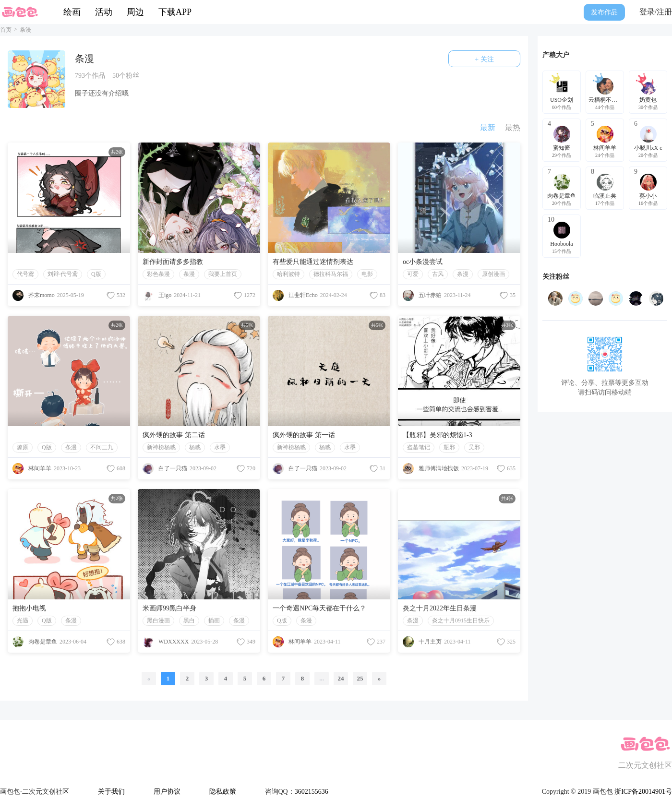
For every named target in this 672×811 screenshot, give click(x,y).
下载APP (175, 12)
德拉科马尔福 (331, 274)
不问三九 (102, 447)
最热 (513, 127)
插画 (214, 620)
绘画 (72, 12)
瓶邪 (449, 447)
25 (360, 678)
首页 (6, 30)
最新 (488, 127)
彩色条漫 (158, 274)
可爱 (413, 274)
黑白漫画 (158, 620)
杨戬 (195, 447)
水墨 (220, 447)
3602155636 (312, 792)
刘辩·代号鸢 (63, 274)
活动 (104, 12)
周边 (135, 12)
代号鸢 (25, 274)
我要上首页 (223, 274)
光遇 (23, 620)
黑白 (189, 620)
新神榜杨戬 (161, 447)
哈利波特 (288, 274)
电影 (367, 274)
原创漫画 (493, 274)
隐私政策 (223, 792)
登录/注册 (656, 12)
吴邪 (474, 447)
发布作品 (604, 12)
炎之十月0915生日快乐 (461, 620)
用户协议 (167, 792)
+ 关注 (484, 59)
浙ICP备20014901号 (643, 792)
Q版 (96, 274)
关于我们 (111, 792)
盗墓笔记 (419, 447)
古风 (438, 274)
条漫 (189, 274)
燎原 (23, 447)
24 (341, 678)
